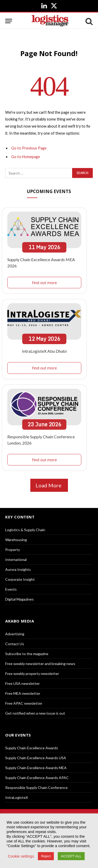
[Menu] (9, 21)
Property (13, 550)
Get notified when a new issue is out (35, 713)
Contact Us (15, 644)
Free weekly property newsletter (32, 674)
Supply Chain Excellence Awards (32, 748)
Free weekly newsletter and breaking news (40, 664)
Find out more (44, 283)
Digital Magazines (19, 599)
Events (11, 589)
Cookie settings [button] (21, 856)
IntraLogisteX (17, 797)
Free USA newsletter (22, 683)
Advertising (15, 634)
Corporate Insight (20, 579)
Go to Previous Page (29, 148)
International (16, 559)
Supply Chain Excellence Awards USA (36, 758)
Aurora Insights (18, 569)
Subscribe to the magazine (27, 654)
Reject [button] (46, 856)
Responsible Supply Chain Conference (36, 788)
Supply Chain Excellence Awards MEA (36, 768)
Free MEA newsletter (23, 693)
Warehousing (16, 540)
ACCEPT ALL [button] (71, 856)
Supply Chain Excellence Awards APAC (37, 778)
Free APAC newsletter (24, 703)
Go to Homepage (26, 157)
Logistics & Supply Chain (25, 530)
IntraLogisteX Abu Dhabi (44, 351)
